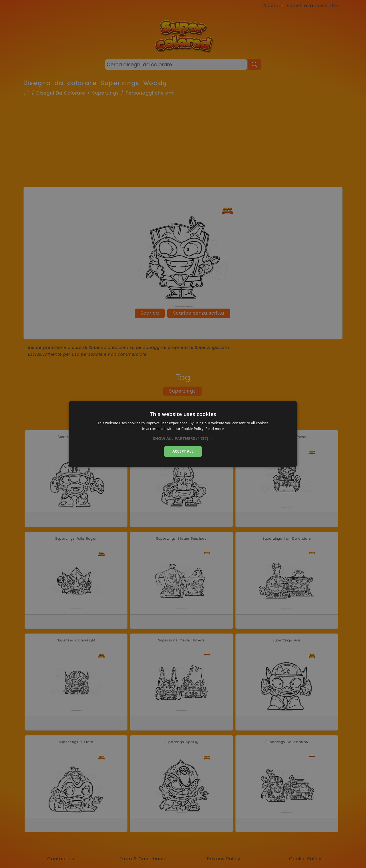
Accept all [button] (183, 451)
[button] (183, 439)
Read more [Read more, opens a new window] (215, 429)
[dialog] (183, 434)
